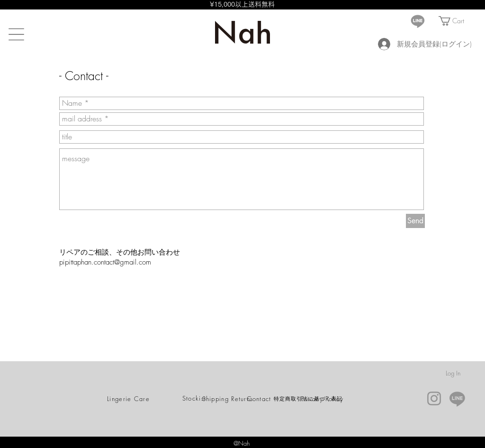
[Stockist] (195, 398)
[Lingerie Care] (129, 399)
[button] (16, 34)
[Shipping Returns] (229, 399)
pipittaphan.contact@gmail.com (105, 262)
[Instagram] (434, 398)
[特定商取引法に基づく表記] (309, 399)
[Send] (415, 221)
